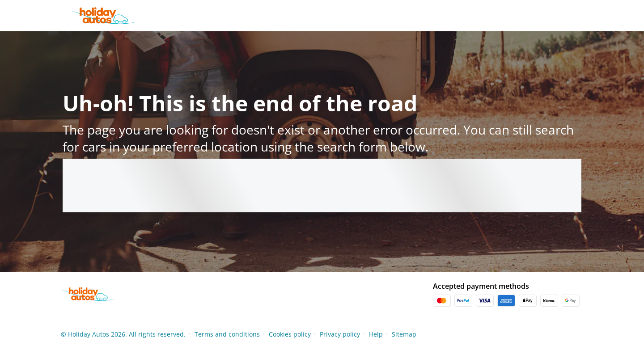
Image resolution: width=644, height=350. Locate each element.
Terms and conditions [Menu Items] (227, 334)
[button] (580, 334)
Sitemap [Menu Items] (404, 334)
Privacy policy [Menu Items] (340, 334)
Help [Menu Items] (376, 334)
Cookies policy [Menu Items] (290, 334)
